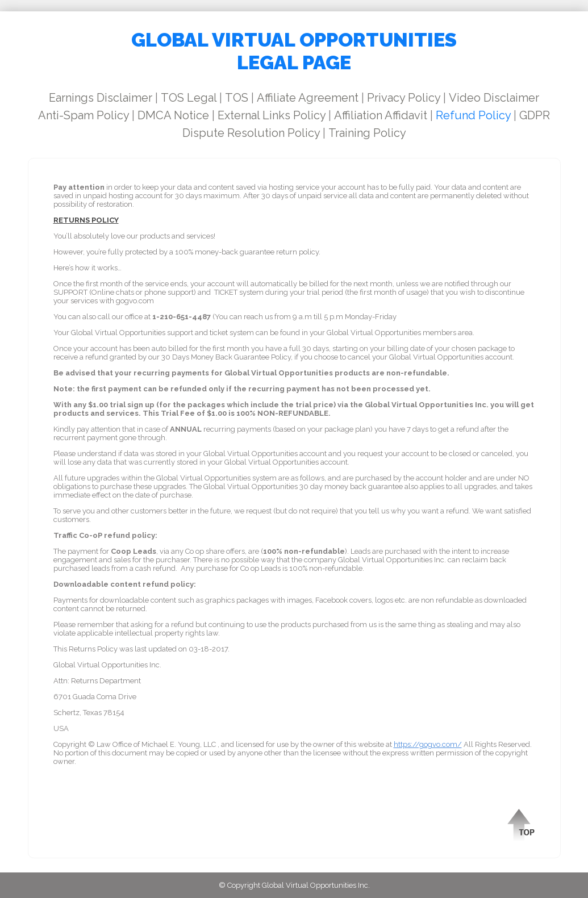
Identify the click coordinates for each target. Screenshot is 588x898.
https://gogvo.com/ (428, 744)
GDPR (535, 115)
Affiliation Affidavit (381, 115)
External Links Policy (272, 115)
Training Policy (367, 133)
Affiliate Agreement (308, 98)
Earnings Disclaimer (101, 98)
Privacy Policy (404, 98)
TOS (237, 98)
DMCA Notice (173, 115)
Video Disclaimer (494, 98)
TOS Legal (189, 98)
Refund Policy (473, 115)
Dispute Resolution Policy (251, 133)
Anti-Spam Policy (84, 115)
